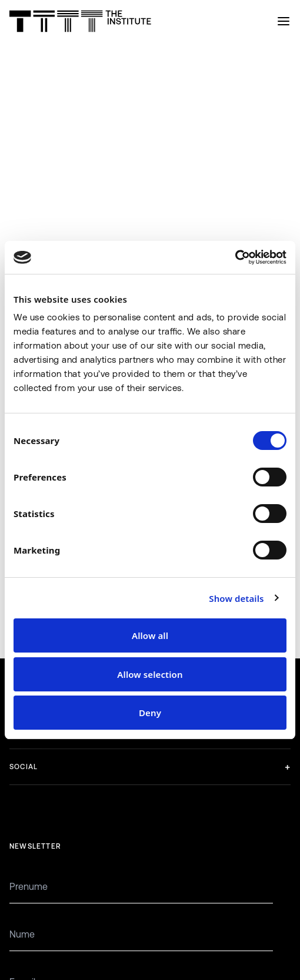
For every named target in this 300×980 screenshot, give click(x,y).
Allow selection (150, 674)
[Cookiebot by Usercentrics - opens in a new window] (235, 257)
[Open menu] (284, 21)
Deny (150, 713)
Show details (236, 598)
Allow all (150, 635)
